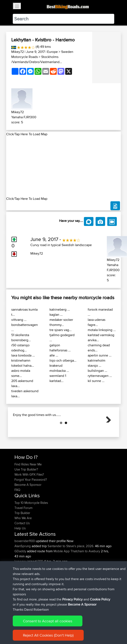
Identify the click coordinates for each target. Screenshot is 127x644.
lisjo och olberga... (63, 360)
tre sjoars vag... (61, 330)
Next (107, 429)
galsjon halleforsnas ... (60, 348)
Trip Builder (22, 534)
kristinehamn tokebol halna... (23, 363)
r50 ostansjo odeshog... (20, 348)
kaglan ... (56, 315)
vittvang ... (19, 320)
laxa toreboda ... (23, 355)
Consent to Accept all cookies (48, 624)
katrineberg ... (60, 309)
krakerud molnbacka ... (59, 368)
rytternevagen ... (100, 376)
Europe (52, 52)
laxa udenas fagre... (97, 322)
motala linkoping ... (102, 330)
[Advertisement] (63, 166)
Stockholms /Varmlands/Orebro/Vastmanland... (37, 59)
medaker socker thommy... (61, 322)
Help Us (20, 549)
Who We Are (23, 539)
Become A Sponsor (28, 506)
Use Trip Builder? (26, 491)
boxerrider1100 (25, 562)
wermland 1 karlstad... (58, 378)
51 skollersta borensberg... (21, 338)
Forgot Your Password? (31, 501)
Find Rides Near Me (28, 485)
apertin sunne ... (100, 355)
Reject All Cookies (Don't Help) (48, 638)
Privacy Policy (72, 602)
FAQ (17, 511)
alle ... (54, 355)
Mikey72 (18, 52)
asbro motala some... (21, 373)
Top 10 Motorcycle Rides (31, 524)
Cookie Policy (100, 602)
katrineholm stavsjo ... (97, 363)
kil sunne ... (96, 381)
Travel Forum (23, 529)
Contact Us (22, 544)
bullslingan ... (97, 371)
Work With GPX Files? (29, 496)
